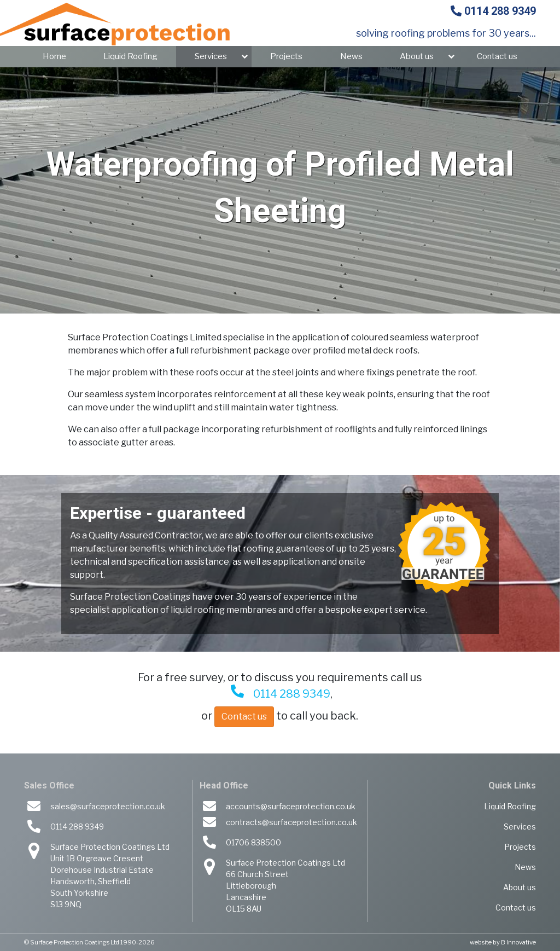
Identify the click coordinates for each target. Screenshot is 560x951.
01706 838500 (253, 842)
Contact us (497, 56)
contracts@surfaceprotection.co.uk (291, 822)
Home (54, 56)
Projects (286, 56)
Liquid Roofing (130, 56)
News (351, 56)
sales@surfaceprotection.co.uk (108, 806)
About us (417, 56)
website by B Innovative (503, 942)
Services (211, 56)
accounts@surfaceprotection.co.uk (291, 806)
